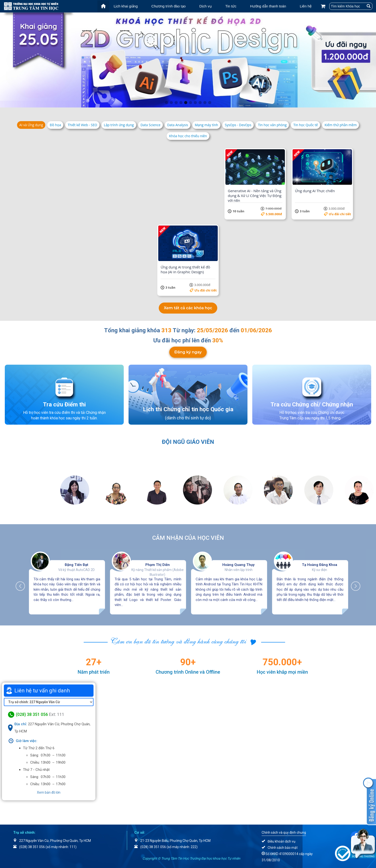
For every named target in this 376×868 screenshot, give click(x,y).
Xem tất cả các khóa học (188, 308)
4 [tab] (181, 103)
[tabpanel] (188, 60)
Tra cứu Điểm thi (64, 404)
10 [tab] (210, 103)
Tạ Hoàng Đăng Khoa (320, 565)
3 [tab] (176, 103)
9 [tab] (205, 103)
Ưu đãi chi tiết (71, 214)
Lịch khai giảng (126, 6)
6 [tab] (190, 103)
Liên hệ (306, 6)
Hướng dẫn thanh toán (268, 6)
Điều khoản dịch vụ (282, 841)
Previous (23, 584)
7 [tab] (195, 103)
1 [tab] (166, 103)
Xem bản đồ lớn (49, 792)
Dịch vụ (205, 6)
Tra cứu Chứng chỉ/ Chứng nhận (312, 404)
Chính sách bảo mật (283, 848)
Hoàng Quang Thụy (238, 565)
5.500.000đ (274, 214)
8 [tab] (200, 103)
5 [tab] (186, 103)
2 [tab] (171, 103)
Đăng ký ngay (188, 352)
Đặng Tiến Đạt (76, 565)
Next (353, 584)
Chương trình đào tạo (168, 6)
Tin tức (231, 6)
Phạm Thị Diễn (158, 565)
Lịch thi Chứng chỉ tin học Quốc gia (188, 409)
